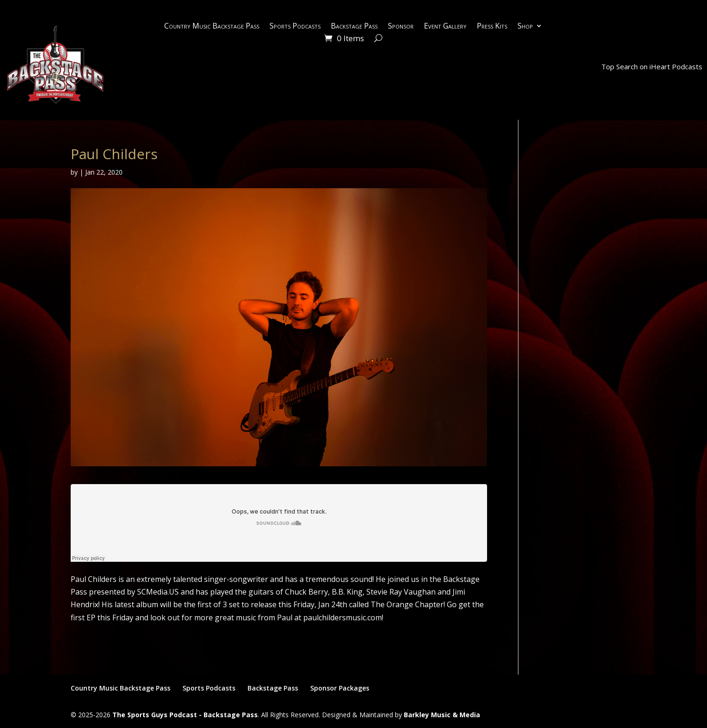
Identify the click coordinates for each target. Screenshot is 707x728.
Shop (525, 27)
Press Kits (492, 27)
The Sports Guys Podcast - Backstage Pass (185, 715)
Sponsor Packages (340, 688)
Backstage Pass (354, 27)
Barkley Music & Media (442, 715)
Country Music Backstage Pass (212, 27)
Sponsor (401, 27)
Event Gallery (445, 27)
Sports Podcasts (295, 27)
